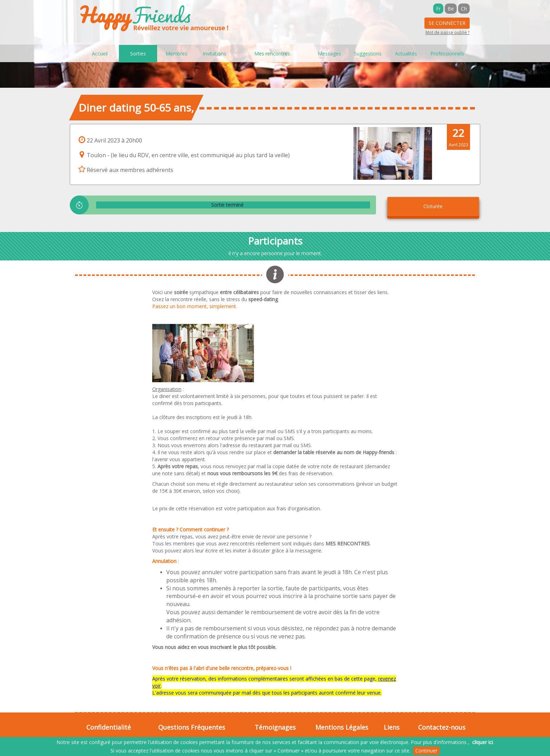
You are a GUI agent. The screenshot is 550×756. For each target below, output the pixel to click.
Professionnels (447, 54)
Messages (329, 54)
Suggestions (368, 54)
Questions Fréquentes (192, 727)
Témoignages (275, 727)
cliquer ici (482, 742)
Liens (392, 727)
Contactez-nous (442, 727)
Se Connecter (447, 23)
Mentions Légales (342, 727)
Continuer (426, 751)
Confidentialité (109, 727)
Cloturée (433, 206)
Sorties (138, 54)
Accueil (100, 54)
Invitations (214, 54)
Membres (176, 54)
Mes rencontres (272, 54)
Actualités (406, 54)
